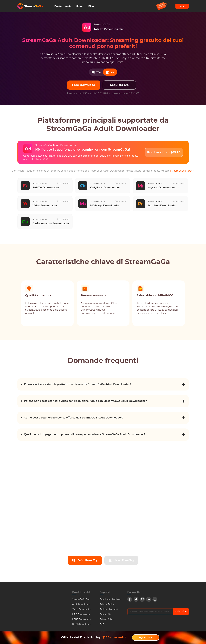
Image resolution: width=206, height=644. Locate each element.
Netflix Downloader (82, 624)
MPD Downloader (81, 614)
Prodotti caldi (63, 6)
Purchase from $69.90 (164, 152)
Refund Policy (107, 619)
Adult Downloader (81, 604)
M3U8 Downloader (82, 619)
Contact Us (105, 614)
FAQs (103, 624)
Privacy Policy (107, 604)
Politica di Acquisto (109, 609)
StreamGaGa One (81, 599)
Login (182, 6)
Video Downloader (82, 609)
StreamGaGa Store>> (182, 171)
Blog (91, 6)
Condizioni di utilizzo (110, 599)
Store (80, 6)
